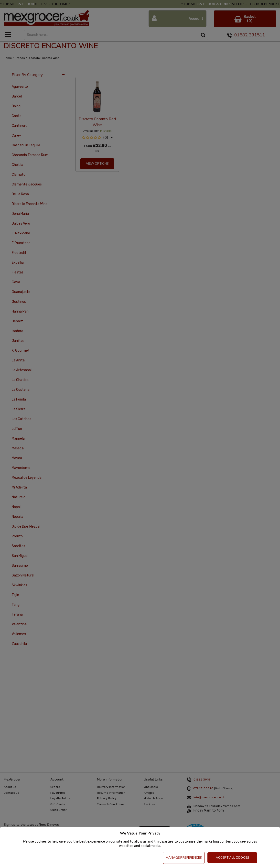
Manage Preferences (184, 858)
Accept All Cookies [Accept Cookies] (232, 858)
